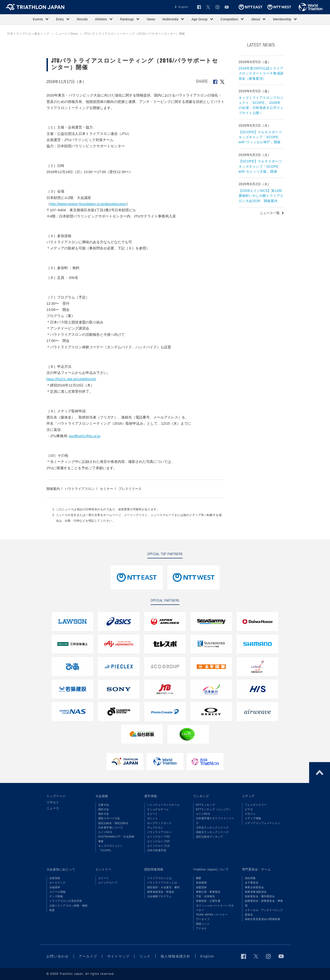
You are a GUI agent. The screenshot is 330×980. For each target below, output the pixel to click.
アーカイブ (203, 919)
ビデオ (249, 809)
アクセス (201, 928)
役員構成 (201, 883)
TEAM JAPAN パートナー (212, 915)
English (183, 7)
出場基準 (55, 887)
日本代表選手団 (157, 850)
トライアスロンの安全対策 (66, 901)
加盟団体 (201, 887)
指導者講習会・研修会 (161, 892)
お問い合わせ (58, 956)
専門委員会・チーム (256, 869)
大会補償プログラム (159, 896)
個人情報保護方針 (175, 956)
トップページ (56, 796)
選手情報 (151, 796)
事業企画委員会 (254, 887)
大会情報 (102, 796)
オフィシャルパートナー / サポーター (215, 908)
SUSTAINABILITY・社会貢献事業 (116, 839)
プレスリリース (130, 489)
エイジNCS (105, 832)
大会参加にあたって (61, 869)
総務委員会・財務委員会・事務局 (264, 903)
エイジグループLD (158, 846)
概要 (199, 878)
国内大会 (104, 809)
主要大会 (104, 805)
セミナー (107, 489)
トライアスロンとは (159, 878)
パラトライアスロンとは (162, 883)
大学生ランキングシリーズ (212, 828)
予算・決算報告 (206, 896)
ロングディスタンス (159, 823)
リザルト (53, 802)
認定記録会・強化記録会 (113, 823)
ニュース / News (67, 34)
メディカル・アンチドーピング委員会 (264, 912)
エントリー (103, 869)
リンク (145, 956)
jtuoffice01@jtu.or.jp (85, 436)
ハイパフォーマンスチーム (163, 805)
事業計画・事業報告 (208, 892)
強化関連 (250, 878)
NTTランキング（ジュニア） (214, 809)
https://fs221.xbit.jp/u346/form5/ (71, 379)
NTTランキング (206, 805)
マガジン (250, 814)
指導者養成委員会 (256, 892)
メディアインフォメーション (263, 823)
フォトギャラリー (256, 805)
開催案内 (53, 489)
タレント (153, 818)
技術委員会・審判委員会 (260, 896)
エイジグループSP (158, 841)
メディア (248, 796)
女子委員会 (252, 883)
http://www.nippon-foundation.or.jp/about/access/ (88, 204)
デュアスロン (155, 828)
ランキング (201, 796)
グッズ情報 (56, 896)
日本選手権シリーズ (111, 828)
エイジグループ (108, 883)
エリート (153, 814)
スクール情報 (58, 892)
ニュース (53, 808)
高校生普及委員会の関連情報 (263, 919)
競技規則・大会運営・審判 (163, 887)
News (151, 19)
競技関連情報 (154, 869)
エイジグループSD (159, 837)
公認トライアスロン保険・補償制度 (68, 908)
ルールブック (58, 883)
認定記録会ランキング (210, 837)
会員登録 (55, 878)
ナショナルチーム (158, 809)
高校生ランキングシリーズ (212, 832)
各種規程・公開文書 (208, 901)
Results (82, 19)
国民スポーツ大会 (109, 818)
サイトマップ (118, 956)
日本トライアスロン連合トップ (28, 34)
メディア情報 (253, 818)
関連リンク (203, 924)
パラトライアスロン (80, 489)
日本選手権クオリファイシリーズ (215, 821)
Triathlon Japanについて (211, 869)
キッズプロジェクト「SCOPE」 (111, 848)
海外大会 (104, 814)
